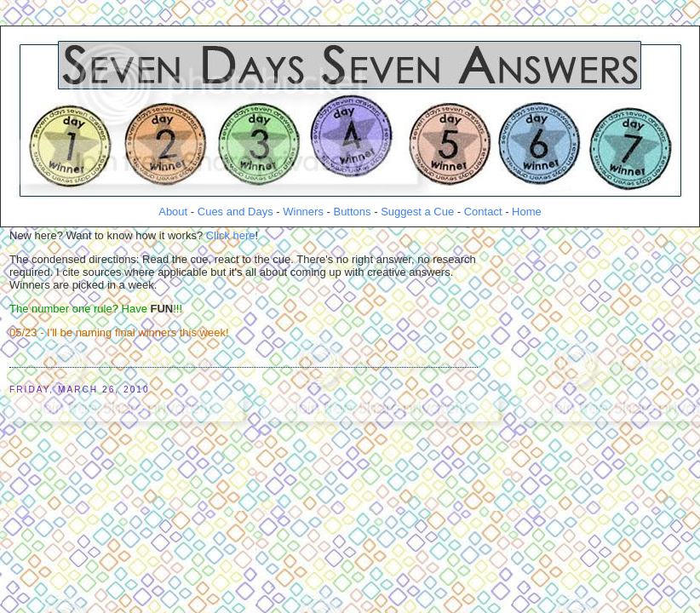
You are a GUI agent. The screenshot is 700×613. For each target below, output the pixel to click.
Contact (483, 212)
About (173, 212)
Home (527, 212)
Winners (303, 212)
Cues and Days (235, 212)
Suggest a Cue (417, 212)
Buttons (352, 212)
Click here (231, 235)
